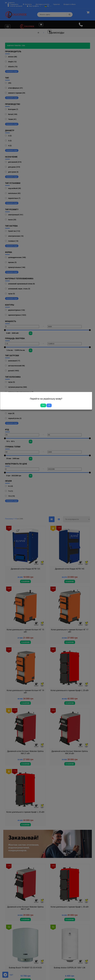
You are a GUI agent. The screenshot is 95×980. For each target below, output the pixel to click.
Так (43, 405)
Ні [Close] (49, 405)
